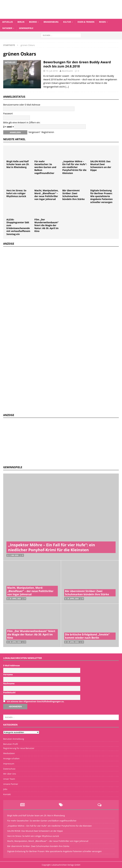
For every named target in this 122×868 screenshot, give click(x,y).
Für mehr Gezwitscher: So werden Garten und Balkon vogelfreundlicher (45, 167)
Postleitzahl (9, 692)
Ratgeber (7, 28)
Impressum (9, 764)
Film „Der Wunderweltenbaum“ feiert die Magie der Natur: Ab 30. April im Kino (46, 225)
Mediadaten (9, 753)
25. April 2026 (73, 642)
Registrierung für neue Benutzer (19, 748)
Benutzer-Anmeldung (14, 739)
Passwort (8, 113)
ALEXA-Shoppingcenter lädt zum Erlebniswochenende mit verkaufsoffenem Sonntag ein (18, 227)
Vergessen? (34, 132)
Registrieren (48, 132)
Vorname (8, 674)
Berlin (21, 22)
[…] (67, 87)
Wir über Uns (10, 774)
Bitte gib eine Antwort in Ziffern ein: (22, 122)
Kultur (67, 22)
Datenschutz (9, 769)
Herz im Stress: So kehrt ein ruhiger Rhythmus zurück (16, 193)
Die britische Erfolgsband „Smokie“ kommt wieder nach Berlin (87, 636)
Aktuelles (8, 22)
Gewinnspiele (26, 28)
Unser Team (9, 779)
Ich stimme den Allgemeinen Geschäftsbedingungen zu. (35, 701)
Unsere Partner (11, 784)
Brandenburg (51, 22)
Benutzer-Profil (11, 744)
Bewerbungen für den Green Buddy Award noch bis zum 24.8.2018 (77, 64)
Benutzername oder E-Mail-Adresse (22, 105)
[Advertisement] (27, 441)
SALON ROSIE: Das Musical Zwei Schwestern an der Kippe (101, 166)
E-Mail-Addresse (11, 665)
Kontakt (7, 794)
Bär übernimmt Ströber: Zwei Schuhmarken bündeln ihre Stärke (73, 195)
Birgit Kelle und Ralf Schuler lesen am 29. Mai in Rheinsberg (18, 164)
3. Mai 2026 (14, 555)
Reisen (102, 22)
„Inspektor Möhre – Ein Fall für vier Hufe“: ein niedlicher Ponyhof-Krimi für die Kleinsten (74, 167)
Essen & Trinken (86, 22)
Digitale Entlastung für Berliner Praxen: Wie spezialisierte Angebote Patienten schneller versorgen (102, 196)
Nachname (9, 683)
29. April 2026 (15, 599)
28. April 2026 (15, 642)
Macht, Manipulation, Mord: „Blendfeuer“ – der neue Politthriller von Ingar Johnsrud (46, 195)
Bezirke (33, 22)
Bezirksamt (67, 71)
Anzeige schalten (11, 758)
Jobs (5, 789)
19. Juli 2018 (52, 71)
